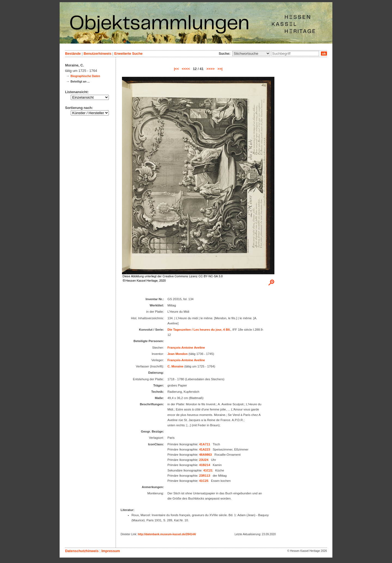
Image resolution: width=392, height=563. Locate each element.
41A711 (204, 444)
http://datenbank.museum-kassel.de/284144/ (167, 534)
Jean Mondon (177, 354)
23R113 (204, 476)
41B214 (204, 465)
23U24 (204, 460)
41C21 (208, 470)
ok (324, 54)
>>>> (210, 69)
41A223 (204, 449)
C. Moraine (175, 366)
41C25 (204, 481)
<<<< (186, 69)
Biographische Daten (85, 76)
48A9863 (205, 455)
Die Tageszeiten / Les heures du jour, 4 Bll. (199, 330)
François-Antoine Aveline (186, 348)
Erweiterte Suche (128, 54)
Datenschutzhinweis (82, 551)
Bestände (73, 54)
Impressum (111, 551)
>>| (220, 69)
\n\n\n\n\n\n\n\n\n (251, 54)
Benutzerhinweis (97, 54)
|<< (177, 69)
